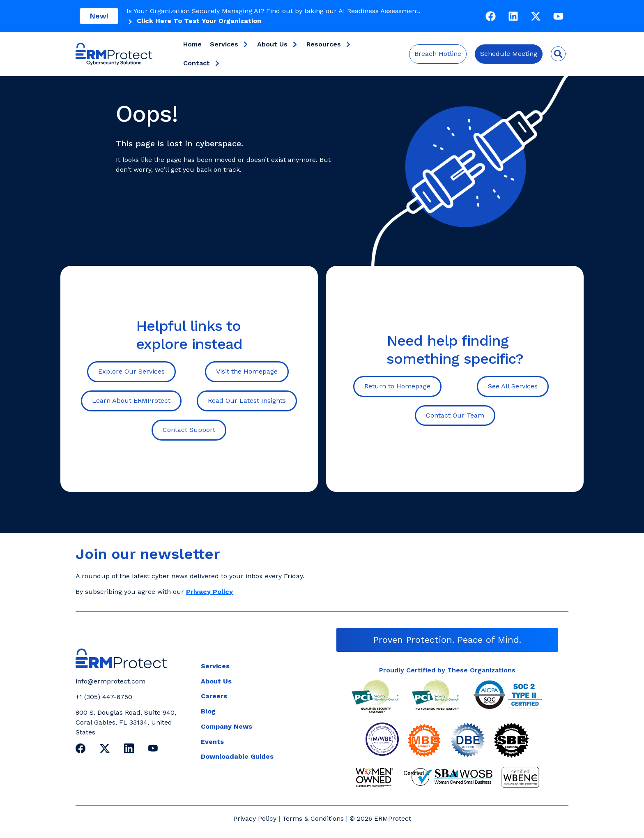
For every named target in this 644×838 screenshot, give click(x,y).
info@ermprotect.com (110, 681)
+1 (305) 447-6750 (104, 697)
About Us (278, 44)
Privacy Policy (255, 818)
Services (229, 44)
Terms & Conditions (313, 818)
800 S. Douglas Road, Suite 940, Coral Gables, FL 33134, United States (126, 722)
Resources (329, 44)
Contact (202, 63)
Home (192, 44)
